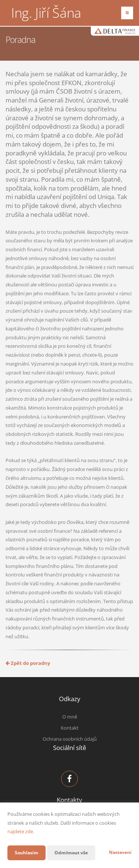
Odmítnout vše (71, 853)
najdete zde (20, 831)
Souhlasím (27, 853)
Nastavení (120, 852)
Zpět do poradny (28, 663)
